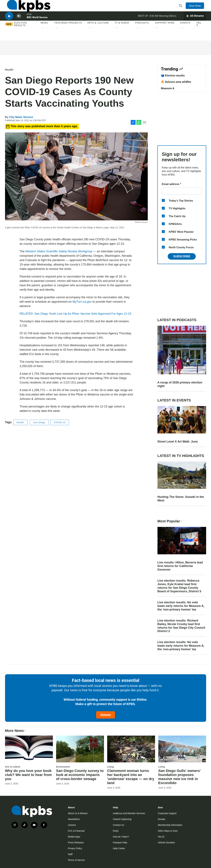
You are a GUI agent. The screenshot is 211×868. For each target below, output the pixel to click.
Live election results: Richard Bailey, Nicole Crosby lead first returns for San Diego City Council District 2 (181, 626)
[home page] (27, 9)
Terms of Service (76, 860)
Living (111, 767)
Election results (21, 34)
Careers (72, 825)
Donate (106, 715)
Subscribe (182, 256)
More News (16, 731)
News (44, 32)
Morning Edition (168, 23)
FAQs (116, 831)
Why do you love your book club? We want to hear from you (28, 775)
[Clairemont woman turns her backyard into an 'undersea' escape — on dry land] (131, 749)
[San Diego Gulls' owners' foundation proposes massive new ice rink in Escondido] (182, 749)
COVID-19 (60, 422)
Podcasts (142, 32)
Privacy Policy (75, 848)
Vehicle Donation (166, 843)
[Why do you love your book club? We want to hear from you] (29, 749)
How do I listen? (121, 837)
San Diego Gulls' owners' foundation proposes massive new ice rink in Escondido (180, 777)
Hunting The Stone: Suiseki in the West (181, 499)
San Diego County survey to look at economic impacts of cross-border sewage (80, 775)
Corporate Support (167, 813)
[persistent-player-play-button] (9, 24)
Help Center (119, 848)
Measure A (168, 88)
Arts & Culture (98, 32)
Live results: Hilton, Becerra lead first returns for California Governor (180, 566)
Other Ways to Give (168, 831)
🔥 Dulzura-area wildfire (176, 82)
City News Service (21, 117)
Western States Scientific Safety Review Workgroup (59, 251)
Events (185, 32)
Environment (63, 767)
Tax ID (161, 837)
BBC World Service (37, 25)
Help (199, 34)
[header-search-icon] (181, 9)
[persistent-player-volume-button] (19, 24)
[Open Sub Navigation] (43, 37)
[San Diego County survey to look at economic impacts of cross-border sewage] (80, 749)
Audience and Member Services (129, 813)
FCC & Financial (76, 831)
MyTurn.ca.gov (82, 302)
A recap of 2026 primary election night (180, 384)
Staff (70, 854)
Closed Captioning (122, 819)
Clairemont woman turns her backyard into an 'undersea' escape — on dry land (131, 777)
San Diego (39, 422)
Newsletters (74, 819)
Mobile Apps (74, 837)
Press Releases (76, 843)
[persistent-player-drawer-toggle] (195, 24)
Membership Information (170, 825)
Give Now (196, 8)
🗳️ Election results (173, 75)
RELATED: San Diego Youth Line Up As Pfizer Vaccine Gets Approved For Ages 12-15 (75, 314)
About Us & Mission (78, 813)
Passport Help (120, 843)
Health (9, 70)
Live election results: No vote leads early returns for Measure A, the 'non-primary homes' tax (181, 606)
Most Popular (170, 521)
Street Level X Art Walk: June (178, 442)
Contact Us (118, 825)
